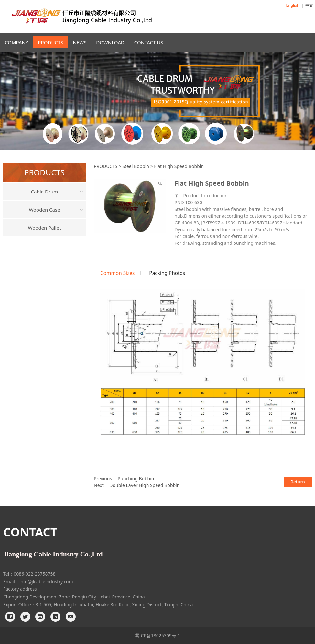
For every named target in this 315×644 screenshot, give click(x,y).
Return (298, 482)
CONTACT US (149, 42)
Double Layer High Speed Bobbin (144, 485)
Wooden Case (44, 210)
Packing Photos (167, 273)
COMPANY (16, 42)
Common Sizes (117, 273)
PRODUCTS (50, 42)
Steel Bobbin (136, 166)
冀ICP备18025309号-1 (158, 635)
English (293, 5)
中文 (309, 5)
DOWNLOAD (110, 42)
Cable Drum (45, 192)
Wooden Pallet (45, 228)
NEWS (80, 42)
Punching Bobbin (136, 478)
